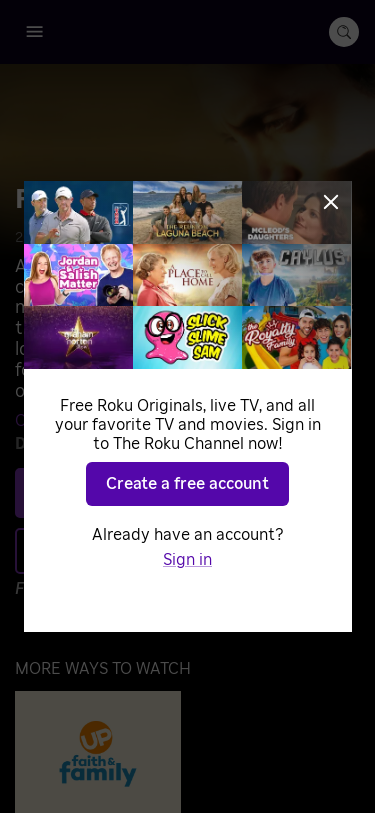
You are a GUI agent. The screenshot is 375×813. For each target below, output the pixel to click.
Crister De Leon (72, 421)
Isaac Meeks (156, 444)
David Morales (298, 421)
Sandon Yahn (255, 444)
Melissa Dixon (187, 421)
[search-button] (344, 32)
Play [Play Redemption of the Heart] (199, 492)
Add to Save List (182, 550)
